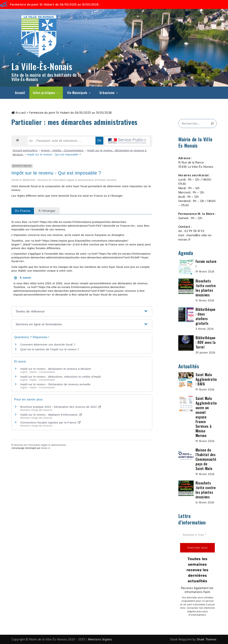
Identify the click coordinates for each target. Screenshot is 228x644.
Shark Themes (207, 639)
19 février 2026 (205, 272)
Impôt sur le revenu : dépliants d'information (51, 415)
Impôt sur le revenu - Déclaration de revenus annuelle (55, 384)
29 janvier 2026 (206, 353)
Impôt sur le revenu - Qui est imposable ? (54, 154)
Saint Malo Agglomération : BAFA (207, 379)
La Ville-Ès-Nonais (42, 66)
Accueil (20, 93)
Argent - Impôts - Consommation (63, 150)
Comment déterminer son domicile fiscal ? (48, 344)
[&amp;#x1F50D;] (212, 123)
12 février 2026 (205, 300)
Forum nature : (206, 264)
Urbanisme (109, 93)
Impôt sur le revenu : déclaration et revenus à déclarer (56, 369)
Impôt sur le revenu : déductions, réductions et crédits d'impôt (61, 377)
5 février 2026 (205, 329)
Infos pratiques (46, 93)
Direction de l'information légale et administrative (40, 445)
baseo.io (46, 448)
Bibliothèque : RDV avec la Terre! (206, 342)
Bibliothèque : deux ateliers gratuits (206, 316)
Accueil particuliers (25, 150)
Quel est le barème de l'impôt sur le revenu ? (50, 349)
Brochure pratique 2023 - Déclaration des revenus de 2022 (61, 407)
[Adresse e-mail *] (197, 535)
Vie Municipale (79, 93)
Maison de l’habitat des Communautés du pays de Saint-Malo (209, 459)
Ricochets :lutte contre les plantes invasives (206, 288)
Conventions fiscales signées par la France (50, 422)
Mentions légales (100, 639)
